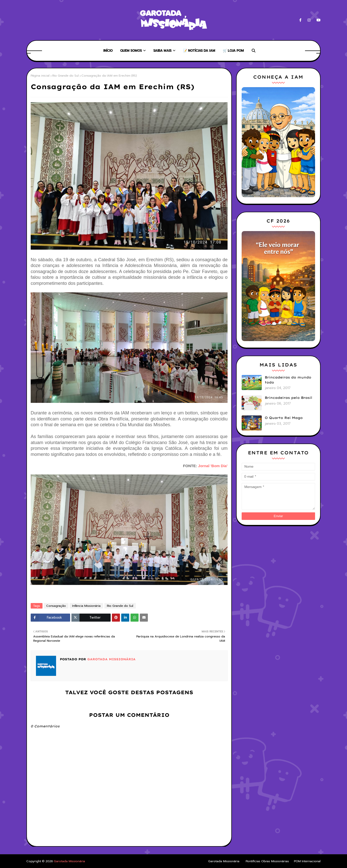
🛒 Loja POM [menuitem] (233, 51)
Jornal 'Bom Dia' (213, 466)
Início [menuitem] (108, 51)
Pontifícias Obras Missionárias (267, 861)
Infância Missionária (86, 606)
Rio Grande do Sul (66, 76)
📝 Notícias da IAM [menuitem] (199, 51)
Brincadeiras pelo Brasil (289, 398)
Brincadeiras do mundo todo (288, 380)
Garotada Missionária (111, 659)
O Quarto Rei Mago (284, 418)
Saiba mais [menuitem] (162, 51)
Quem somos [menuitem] (131, 51)
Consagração (56, 606)
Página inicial (40, 76)
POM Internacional (307, 861)
